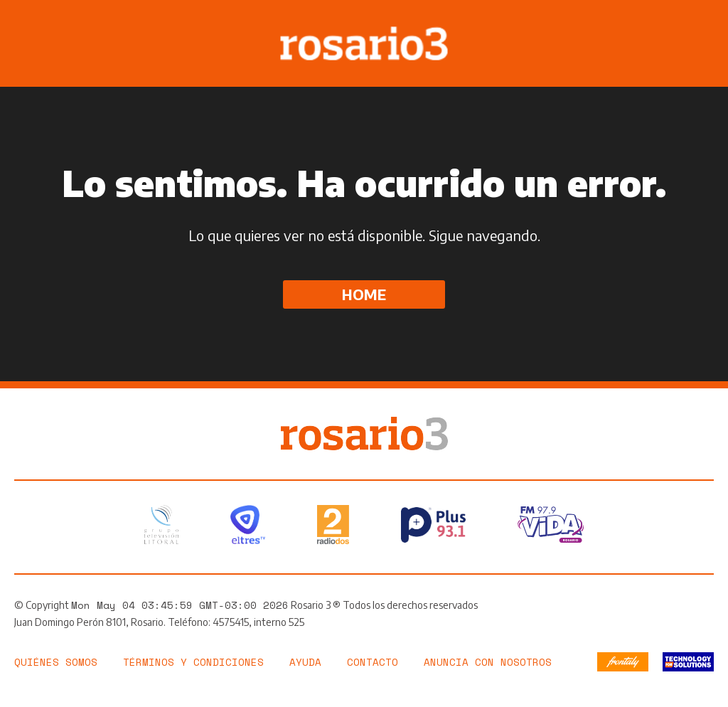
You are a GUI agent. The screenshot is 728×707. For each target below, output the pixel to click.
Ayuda (305, 662)
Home (364, 294)
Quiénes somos (56, 662)
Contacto (373, 662)
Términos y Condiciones (193, 662)
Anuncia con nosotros (488, 662)
